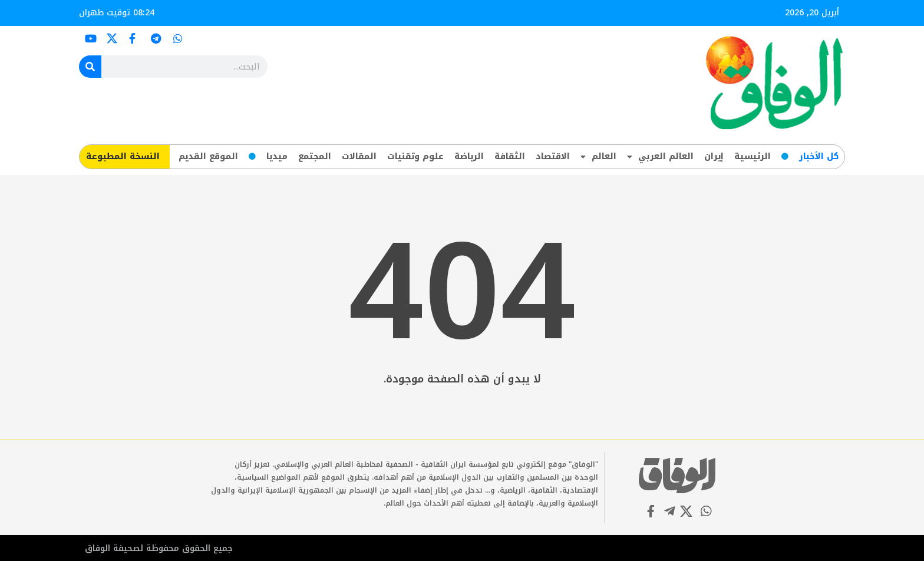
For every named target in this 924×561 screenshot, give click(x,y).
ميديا (277, 156)
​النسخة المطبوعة (123, 156)
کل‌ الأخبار (819, 156)
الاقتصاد (553, 156)
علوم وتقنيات (415, 156)
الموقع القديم (208, 156)
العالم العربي (660, 157)
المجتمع (315, 156)
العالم (598, 157)
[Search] (90, 67)
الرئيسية (753, 156)
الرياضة (469, 156)
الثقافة (510, 156)
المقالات (359, 156)
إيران (714, 156)
